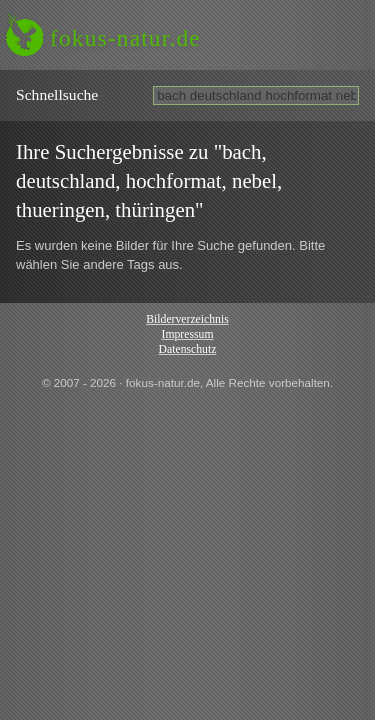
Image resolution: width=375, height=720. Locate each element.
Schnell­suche (57, 94)
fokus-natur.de (125, 38)
